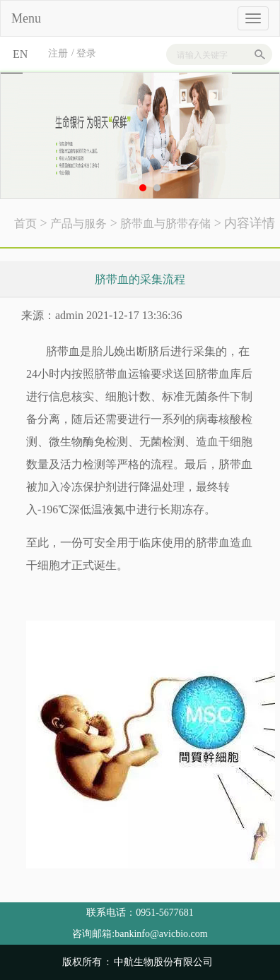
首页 (25, 223)
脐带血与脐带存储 (165, 223)
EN (20, 54)
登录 (86, 53)
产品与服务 (78, 223)
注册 (58, 53)
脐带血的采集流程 (140, 279)
